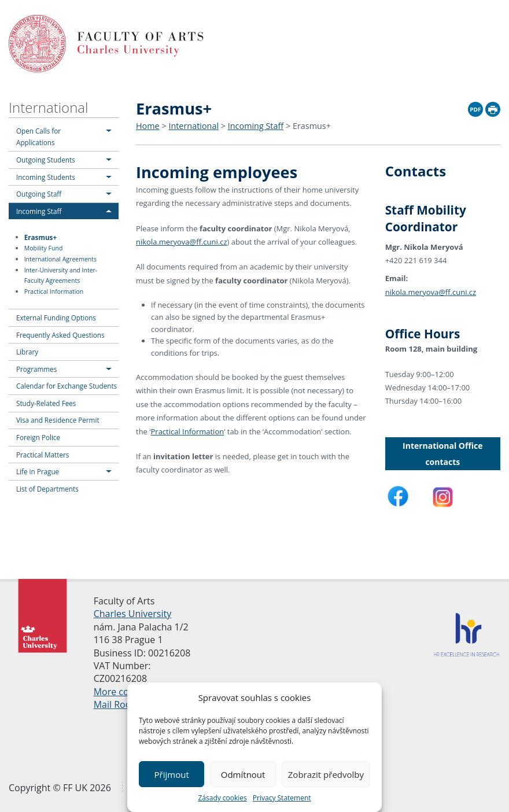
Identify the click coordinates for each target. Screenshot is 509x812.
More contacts (124, 691)
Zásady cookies (222, 798)
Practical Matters (43, 455)
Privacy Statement (282, 798)
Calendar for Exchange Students (67, 386)
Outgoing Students (46, 160)
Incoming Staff (39, 211)
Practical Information (54, 291)
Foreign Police (38, 437)
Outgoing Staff (39, 194)
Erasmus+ (40, 237)
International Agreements (60, 259)
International (48, 107)
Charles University (133, 613)
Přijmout (172, 774)
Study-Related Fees (46, 403)
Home (148, 126)
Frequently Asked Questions (60, 335)
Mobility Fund (44, 248)
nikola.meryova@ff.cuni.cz (182, 242)
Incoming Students (46, 177)
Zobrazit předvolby (326, 774)
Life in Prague (38, 471)
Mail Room (117, 704)
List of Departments (47, 489)
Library (27, 352)
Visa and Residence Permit (58, 420)
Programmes (36, 369)
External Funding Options (56, 318)
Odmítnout (243, 774)
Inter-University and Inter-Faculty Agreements (61, 276)
